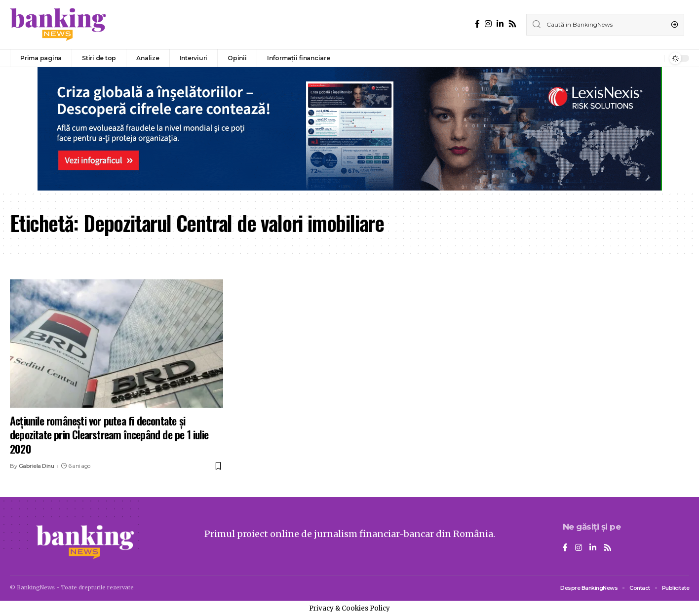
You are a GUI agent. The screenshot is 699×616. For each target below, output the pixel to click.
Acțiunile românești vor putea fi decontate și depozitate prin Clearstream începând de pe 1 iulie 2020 (109, 435)
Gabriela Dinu (37, 466)
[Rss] (512, 24)
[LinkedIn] (500, 24)
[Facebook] (477, 24)
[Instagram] (488, 24)
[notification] (654, 58)
